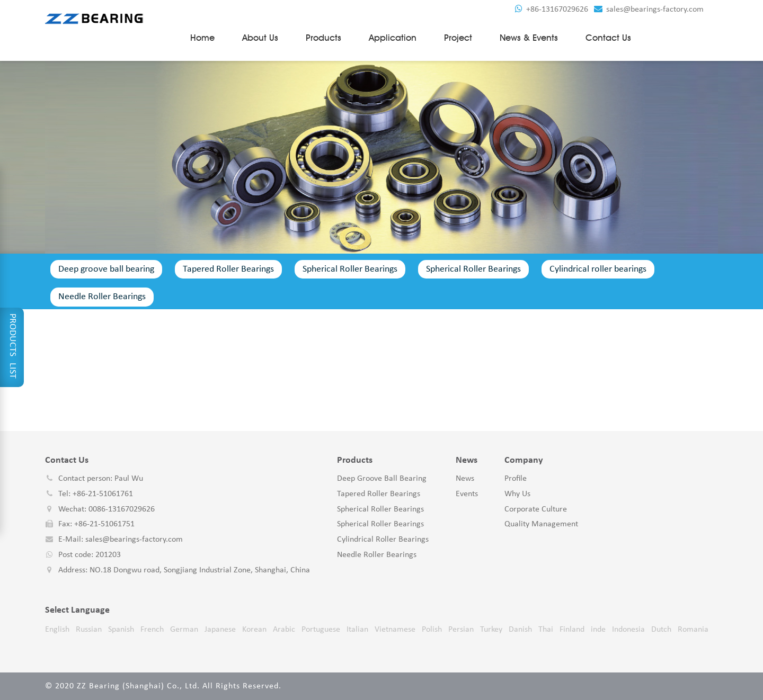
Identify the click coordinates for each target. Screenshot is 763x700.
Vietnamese (395, 630)
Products (323, 38)
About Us (260, 38)
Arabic (284, 630)
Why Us (517, 494)
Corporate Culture (536, 509)
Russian (89, 630)
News (465, 479)
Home (202, 38)
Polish (432, 630)
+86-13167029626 (552, 10)
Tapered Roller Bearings (228, 269)
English (57, 630)
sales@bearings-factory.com (649, 10)
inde (598, 630)
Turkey (491, 630)
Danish (520, 630)
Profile (516, 479)
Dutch (661, 630)
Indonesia (628, 630)
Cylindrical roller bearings (598, 269)
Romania (693, 630)
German (184, 630)
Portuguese (321, 630)
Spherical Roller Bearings (350, 269)
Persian (461, 630)
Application (393, 38)
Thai (546, 630)
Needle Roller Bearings (102, 297)
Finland (572, 630)
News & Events (529, 38)
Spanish (121, 630)
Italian (357, 630)
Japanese (220, 630)
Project (458, 38)
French (152, 630)
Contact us (608, 38)
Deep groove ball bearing (106, 269)
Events (467, 494)
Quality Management (541, 524)
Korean (254, 630)
